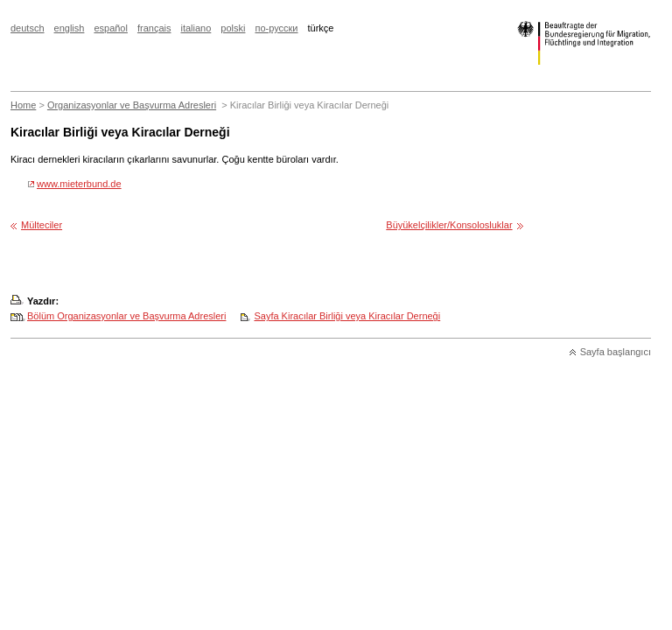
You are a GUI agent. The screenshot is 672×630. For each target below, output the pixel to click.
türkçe (321, 28)
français (154, 28)
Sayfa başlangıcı (616, 352)
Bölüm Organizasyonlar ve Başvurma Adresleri (126, 316)
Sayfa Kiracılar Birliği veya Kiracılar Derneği (347, 316)
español (111, 28)
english (70, 28)
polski (233, 28)
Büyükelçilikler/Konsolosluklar (449, 225)
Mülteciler (42, 225)
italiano (196, 28)
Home (23, 105)
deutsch (28, 28)
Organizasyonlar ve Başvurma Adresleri (132, 105)
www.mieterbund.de (79, 184)
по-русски (276, 28)
